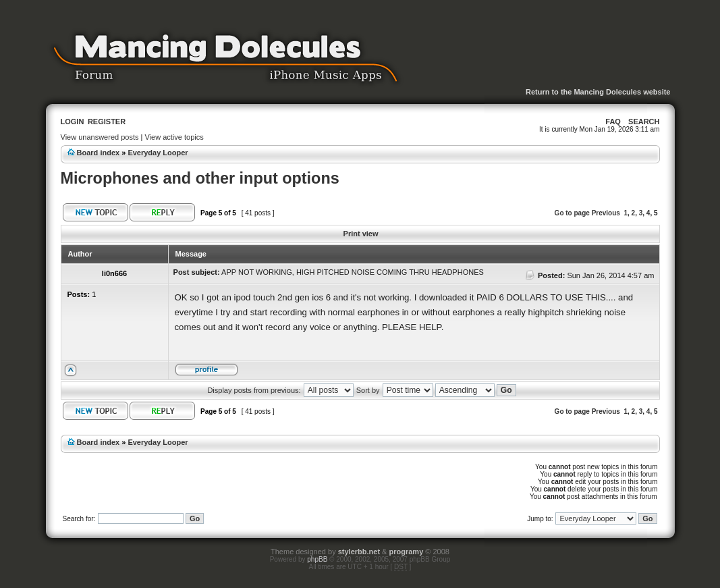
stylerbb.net (359, 552)
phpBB (317, 559)
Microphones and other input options (200, 178)
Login (73, 122)
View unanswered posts (100, 137)
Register (107, 122)
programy (407, 552)
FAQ (613, 122)
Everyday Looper (158, 153)
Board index (99, 153)
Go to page (572, 213)
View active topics (174, 137)
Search (644, 122)
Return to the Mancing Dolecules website (598, 92)
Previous (606, 213)
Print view (361, 234)
